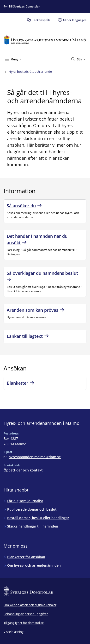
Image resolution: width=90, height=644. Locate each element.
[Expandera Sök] (78, 59)
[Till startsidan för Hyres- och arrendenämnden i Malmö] (45, 40)
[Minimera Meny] (13, 59)
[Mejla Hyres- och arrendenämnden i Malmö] (32, 457)
